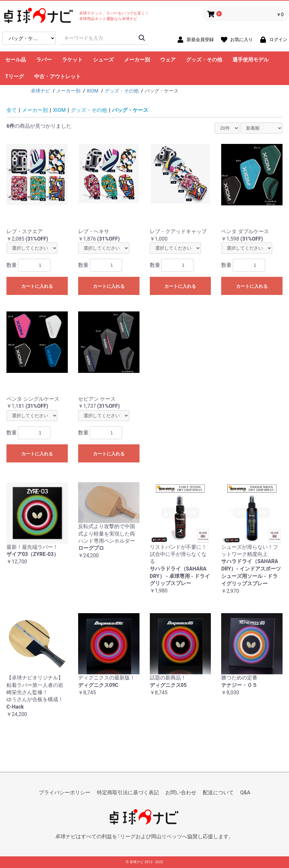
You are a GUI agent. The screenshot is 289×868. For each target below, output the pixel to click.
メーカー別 (137, 60)
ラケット (72, 60)
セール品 (15, 60)
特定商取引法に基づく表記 (128, 792)
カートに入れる (37, 286)
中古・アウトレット (57, 76)
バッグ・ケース (130, 110)
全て (12, 110)
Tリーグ (15, 76)
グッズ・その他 (204, 60)
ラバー (44, 60)
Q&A (245, 792)
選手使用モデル (251, 60)
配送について (218, 792)
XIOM (59, 110)
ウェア (168, 60)
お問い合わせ (181, 792)
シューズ (103, 60)
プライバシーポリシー (65, 792)
